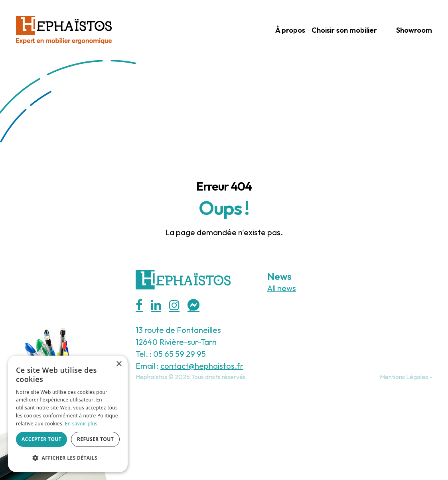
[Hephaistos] (64, 29)
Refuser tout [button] (95, 439)
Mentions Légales (404, 377)
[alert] (68, 414)
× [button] (119, 364)
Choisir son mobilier (344, 30)
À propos (290, 30)
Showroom (414, 30)
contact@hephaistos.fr (202, 366)
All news (282, 288)
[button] (68, 458)
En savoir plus (81, 424)
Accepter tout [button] (41, 439)
